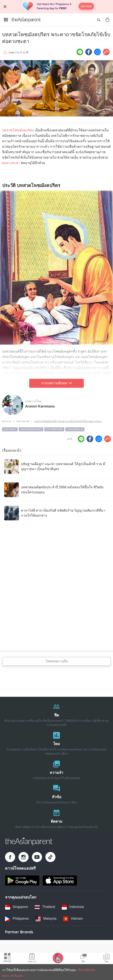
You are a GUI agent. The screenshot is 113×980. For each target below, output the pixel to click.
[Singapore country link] (16, 907)
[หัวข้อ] (56, 793)
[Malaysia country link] (46, 919)
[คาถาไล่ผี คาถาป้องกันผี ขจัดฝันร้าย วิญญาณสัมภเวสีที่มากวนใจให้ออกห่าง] (56, 513)
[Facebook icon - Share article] (89, 52)
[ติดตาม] (56, 818)
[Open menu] (6, 20)
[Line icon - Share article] (80, 52)
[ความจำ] (56, 769)
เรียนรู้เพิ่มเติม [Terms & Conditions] (86, 970)
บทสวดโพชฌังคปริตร (18, 130)
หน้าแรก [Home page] (7, 421)
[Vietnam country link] (73, 919)
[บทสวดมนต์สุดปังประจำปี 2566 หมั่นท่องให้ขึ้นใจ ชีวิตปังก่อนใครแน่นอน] (56, 490)
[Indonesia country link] (73, 907)
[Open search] (99, 20)
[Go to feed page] (26, 20)
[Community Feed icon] (83, 958)
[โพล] (56, 743)
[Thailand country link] (45, 907)
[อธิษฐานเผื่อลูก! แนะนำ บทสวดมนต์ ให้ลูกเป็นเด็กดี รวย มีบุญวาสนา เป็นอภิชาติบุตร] (56, 467)
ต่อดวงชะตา (11, 163)
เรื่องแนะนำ (12, 450)
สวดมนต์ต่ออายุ (75, 429)
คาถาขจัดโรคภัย (54, 429)
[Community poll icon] (106, 958)
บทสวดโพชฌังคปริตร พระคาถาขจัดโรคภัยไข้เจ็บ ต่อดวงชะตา (68, 421)
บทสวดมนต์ (23, 421)
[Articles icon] (32, 958)
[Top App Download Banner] (56, 7)
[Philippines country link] (17, 919)
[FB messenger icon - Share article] (97, 52)
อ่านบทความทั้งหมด (57, 383)
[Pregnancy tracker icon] (58, 958)
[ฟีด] (56, 714)
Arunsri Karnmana (40, 406)
